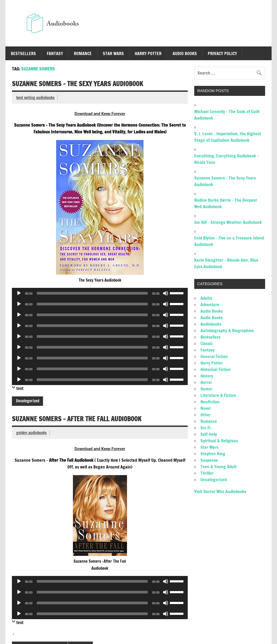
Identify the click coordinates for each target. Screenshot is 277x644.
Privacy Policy (222, 53)
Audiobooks (211, 324)
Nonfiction (210, 402)
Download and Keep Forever (100, 114)
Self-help (209, 434)
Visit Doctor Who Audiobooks (220, 491)
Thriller (207, 473)
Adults (206, 298)
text (20, 388)
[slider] (92, 293)
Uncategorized (28, 401)
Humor (206, 389)
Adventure (210, 305)
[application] (100, 293)
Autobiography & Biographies (227, 331)
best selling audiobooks (35, 98)
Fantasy (55, 53)
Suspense (209, 460)
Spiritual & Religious (219, 441)
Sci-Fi (205, 428)
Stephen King (213, 454)
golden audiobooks (31, 433)
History (207, 376)
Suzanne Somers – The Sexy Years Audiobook (78, 84)
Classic (207, 343)
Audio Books (185, 53)
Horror (206, 382)
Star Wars (113, 53)
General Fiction (214, 356)
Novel (205, 408)
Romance (83, 53)
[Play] (19, 293)
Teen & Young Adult (219, 467)
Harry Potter (148, 53)
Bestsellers (23, 53)
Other (206, 415)
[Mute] (166, 293)
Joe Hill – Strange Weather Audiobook (228, 222)
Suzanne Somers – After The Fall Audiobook (77, 419)
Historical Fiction (216, 369)
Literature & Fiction (218, 395)
